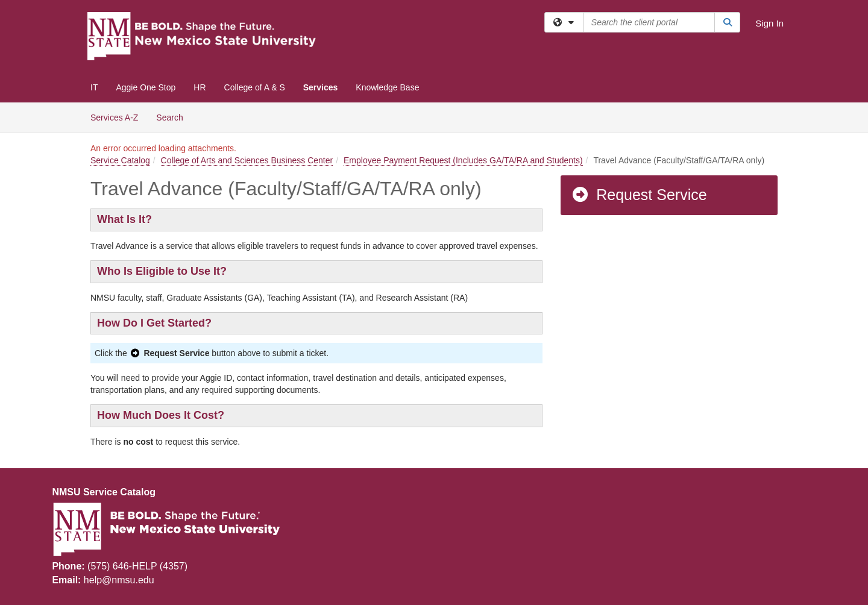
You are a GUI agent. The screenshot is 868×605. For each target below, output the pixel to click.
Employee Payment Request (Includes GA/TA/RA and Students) (463, 160)
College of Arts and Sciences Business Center (247, 160)
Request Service (639, 195)
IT (94, 87)
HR (200, 87)
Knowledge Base (387, 87)
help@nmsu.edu (119, 580)
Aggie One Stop (146, 87)
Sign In (769, 23)
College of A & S (255, 87)
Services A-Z (114, 118)
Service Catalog (120, 160)
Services (321, 87)
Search (174, 117)
